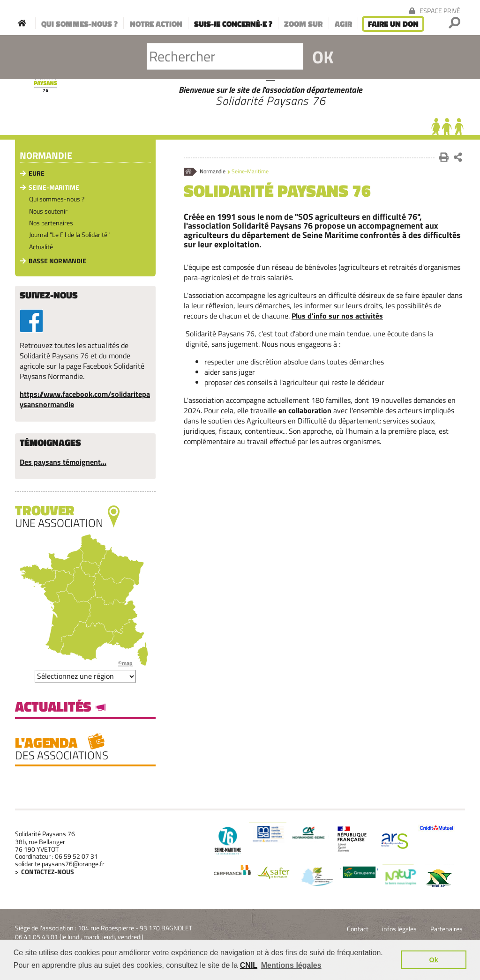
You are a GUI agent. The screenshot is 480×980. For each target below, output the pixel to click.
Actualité (41, 247)
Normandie (213, 172)
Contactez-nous (48, 872)
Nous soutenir (48, 211)
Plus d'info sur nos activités (337, 316)
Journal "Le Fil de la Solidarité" (69, 234)
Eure (37, 173)
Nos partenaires (51, 223)
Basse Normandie (57, 261)
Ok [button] (434, 960)
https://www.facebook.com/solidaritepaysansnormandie (85, 399)
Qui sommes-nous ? (57, 199)
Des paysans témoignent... (63, 462)
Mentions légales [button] (291, 965)
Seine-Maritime (54, 187)
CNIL (249, 965)
